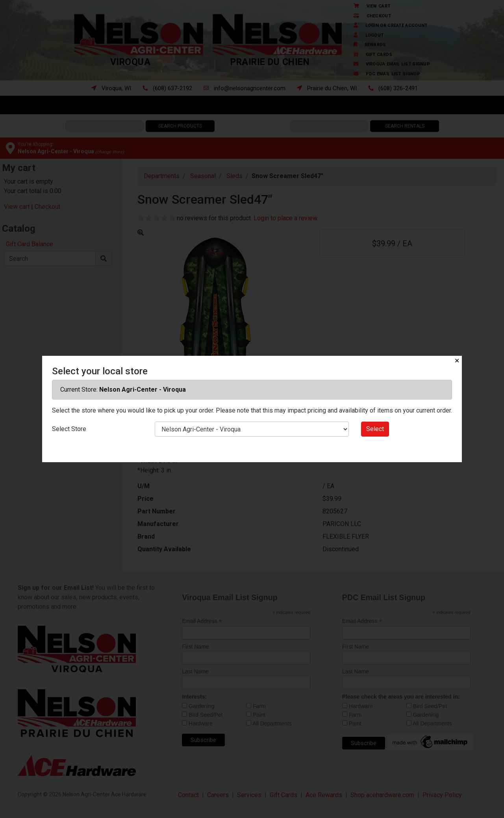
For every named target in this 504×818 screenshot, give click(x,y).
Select (375, 429)
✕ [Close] (457, 361)
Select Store (69, 429)
